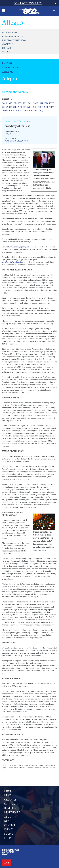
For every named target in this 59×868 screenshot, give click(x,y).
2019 (41, 103)
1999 (41, 110)
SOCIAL (9, 834)
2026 (5, 103)
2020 (36, 103)
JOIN (7, 821)
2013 (20, 107)
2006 (5, 110)
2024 (15, 103)
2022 (25, 103)
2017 (51, 103)
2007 (51, 107)
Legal (5, 854)
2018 (46, 103)
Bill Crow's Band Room (14, 40)
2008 (46, 107)
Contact (7, 48)
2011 (30, 107)
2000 (36, 110)
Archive (6, 52)
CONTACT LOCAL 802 (28, 3)
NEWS (8, 795)
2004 (15, 110)
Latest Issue (8, 63)
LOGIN (8, 838)
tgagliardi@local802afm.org (16, 141)
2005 (10, 110)
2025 (10, 103)
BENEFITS (10, 808)
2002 (25, 110)
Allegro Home (10, 32)
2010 (36, 107)
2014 (15, 107)
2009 (41, 107)
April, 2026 (8, 72)
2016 (5, 107)
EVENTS (9, 829)
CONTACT (10, 825)
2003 (20, 110)
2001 (30, 110)
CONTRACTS (11, 804)
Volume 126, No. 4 (11, 67)
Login (7, 863)
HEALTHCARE (12, 812)
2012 (25, 107)
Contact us (8, 852)
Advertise (7, 44)
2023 (20, 103)
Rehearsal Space (11, 850)
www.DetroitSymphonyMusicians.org (23, 247)
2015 (10, 107)
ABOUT (8, 817)
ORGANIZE (10, 800)
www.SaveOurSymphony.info (13, 262)
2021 (30, 103)
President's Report (13, 36)
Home (8, 791)
